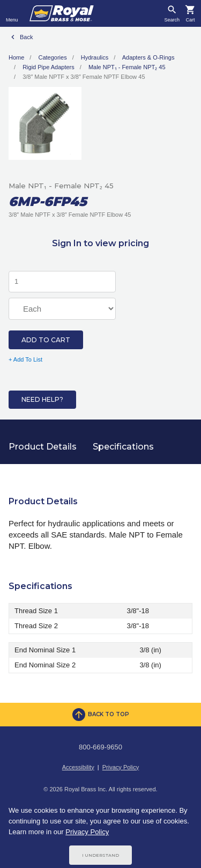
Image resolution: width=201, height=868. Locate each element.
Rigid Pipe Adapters (49, 67)
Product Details (43, 447)
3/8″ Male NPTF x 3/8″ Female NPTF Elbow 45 (84, 77)
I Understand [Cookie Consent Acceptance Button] (100, 855)
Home (16, 57)
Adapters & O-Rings (148, 57)
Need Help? (42, 399)
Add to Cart (46, 340)
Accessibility (78, 767)
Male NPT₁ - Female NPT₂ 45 (127, 67)
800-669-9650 (100, 747)
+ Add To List (25, 359)
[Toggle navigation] (12, 13)
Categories (52, 57)
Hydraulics (95, 57)
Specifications (123, 447)
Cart (190, 20)
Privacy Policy (121, 767)
